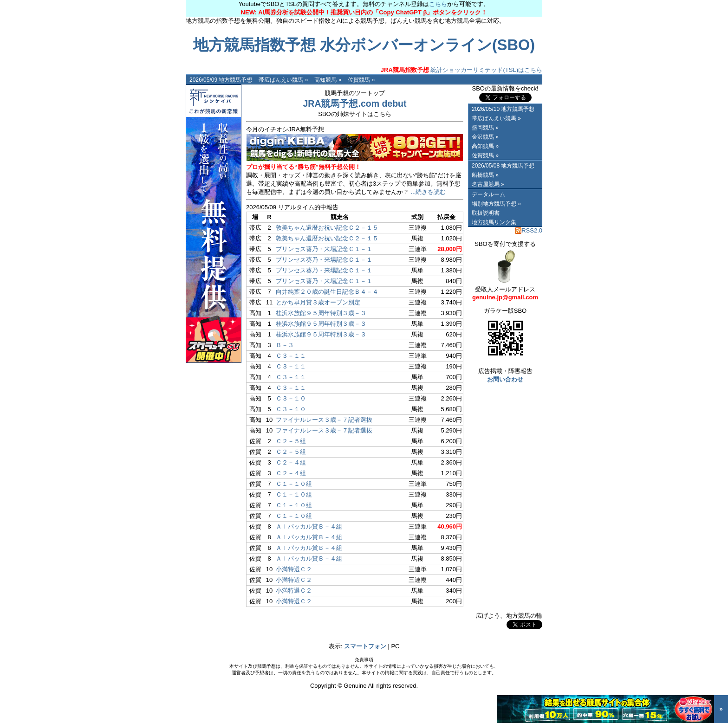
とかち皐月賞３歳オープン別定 (318, 302)
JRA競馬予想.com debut (354, 103)
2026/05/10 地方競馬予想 (503, 109)
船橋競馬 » (485, 175)
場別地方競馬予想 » (496, 204)
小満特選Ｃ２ (294, 569)
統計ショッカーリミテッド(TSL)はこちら (461, 70)
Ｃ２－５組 (291, 441)
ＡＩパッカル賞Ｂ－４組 (309, 526)
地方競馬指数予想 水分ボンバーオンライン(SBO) (364, 45)
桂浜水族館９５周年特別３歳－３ (321, 313)
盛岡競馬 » (485, 128)
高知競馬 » (328, 80)
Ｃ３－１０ (291, 398)
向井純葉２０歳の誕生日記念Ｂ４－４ (327, 292)
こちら (438, 4)
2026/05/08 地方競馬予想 (503, 166)
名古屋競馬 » (488, 184)
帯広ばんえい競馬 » (283, 80)
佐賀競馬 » (361, 80)
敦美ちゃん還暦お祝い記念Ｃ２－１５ (327, 228)
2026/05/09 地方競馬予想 (221, 80)
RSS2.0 (529, 230)
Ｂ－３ (285, 345)
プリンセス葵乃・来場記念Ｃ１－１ (324, 249)
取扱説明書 (486, 213)
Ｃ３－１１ (291, 356)
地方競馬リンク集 (494, 222)
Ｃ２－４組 (291, 462)
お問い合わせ (505, 379)
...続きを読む (429, 192)
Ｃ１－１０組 (294, 484)
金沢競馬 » (485, 137)
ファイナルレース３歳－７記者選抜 (324, 420)
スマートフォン (365, 646)
